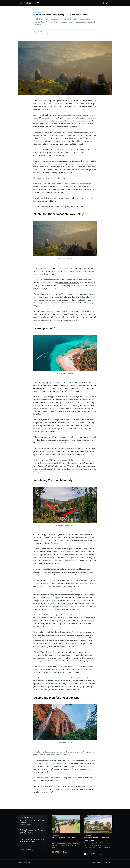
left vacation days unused (73, 268)
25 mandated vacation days (81, 454)
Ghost (110, 861)
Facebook (99, 861)
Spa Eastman (56, 568)
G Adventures (80, 422)
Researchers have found (42, 448)
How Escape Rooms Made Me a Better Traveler (33, 821)
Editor (40, 32)
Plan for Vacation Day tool (69, 759)
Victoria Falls (49, 124)
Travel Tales (37, 13)
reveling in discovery (53, 562)
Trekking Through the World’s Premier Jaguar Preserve (32, 830)
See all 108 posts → (27, 848)
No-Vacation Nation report (51, 192)
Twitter (105, 861)
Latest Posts (91, 861)
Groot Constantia (46, 118)
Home (37, 3)
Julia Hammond (59, 850)
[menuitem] (38, 3)
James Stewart (92, 852)
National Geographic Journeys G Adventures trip (59, 106)
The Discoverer (22, 861)
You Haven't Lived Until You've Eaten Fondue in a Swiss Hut (32, 839)
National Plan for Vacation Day (69, 282)
